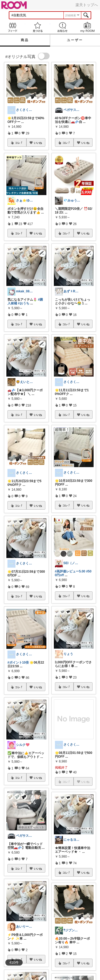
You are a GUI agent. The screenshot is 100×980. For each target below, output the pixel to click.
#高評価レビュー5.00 (70, 571)
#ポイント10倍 (18, 663)
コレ (19, 143)
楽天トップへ (87, 5)
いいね (38, 143)
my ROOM (87, 27)
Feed (13, 27)
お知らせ (63, 27)
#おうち (24, 303)
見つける (38, 27)
